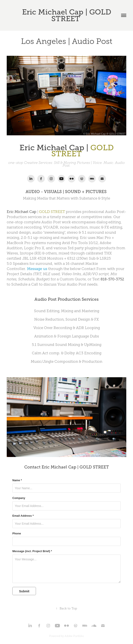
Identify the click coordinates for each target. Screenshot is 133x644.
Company (19, 498)
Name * (17, 480)
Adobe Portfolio (74, 636)
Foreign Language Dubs (78, 336)
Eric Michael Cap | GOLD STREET (68, 15)
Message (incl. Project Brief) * (32, 551)
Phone (17, 534)
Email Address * (23, 516)
